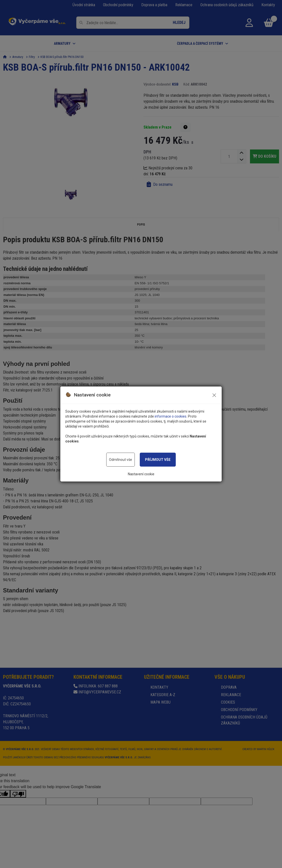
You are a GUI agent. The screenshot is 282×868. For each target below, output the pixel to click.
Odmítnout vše (121, 460)
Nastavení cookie (141, 474)
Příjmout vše (158, 460)
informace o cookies (171, 416)
